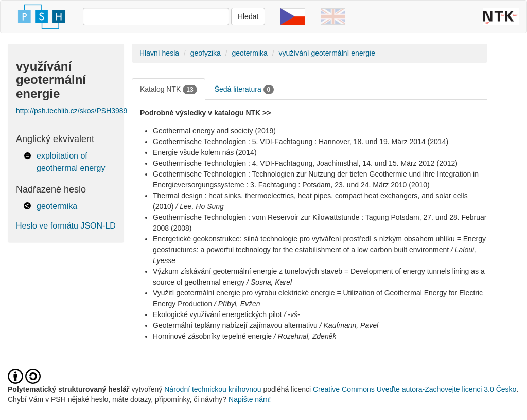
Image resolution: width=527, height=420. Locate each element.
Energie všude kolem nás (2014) (205, 152)
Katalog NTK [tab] (169, 90)
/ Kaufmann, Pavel (349, 325)
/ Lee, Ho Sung (199, 206)
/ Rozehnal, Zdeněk (305, 336)
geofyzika (206, 53)
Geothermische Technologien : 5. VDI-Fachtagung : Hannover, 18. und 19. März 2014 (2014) (301, 142)
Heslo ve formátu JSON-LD (66, 226)
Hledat (248, 16)
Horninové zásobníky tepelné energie (212, 336)
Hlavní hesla (159, 53)
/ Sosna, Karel (269, 282)
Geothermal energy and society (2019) (214, 131)
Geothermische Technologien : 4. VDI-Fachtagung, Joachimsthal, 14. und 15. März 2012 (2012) (305, 163)
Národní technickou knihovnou (213, 389)
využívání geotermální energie (327, 53)
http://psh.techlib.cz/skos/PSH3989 (72, 111)
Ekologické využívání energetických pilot (217, 314)
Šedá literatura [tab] (244, 90)
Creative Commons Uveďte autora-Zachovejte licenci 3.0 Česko (415, 389)
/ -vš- (292, 314)
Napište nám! (250, 399)
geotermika (57, 206)
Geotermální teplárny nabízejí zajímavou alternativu (235, 325)
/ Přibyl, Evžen (237, 304)
